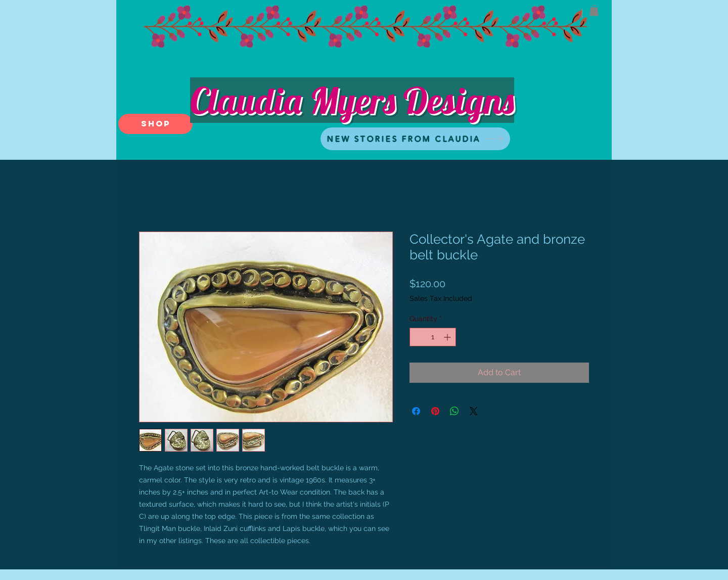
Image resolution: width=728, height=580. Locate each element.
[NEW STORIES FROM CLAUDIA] (415, 139)
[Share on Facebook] (416, 411)
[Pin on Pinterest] (435, 411)
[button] (594, 11)
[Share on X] (474, 411)
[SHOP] (155, 124)
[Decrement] (417, 337)
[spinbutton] (433, 337)
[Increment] (448, 337)
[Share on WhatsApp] (454, 411)
